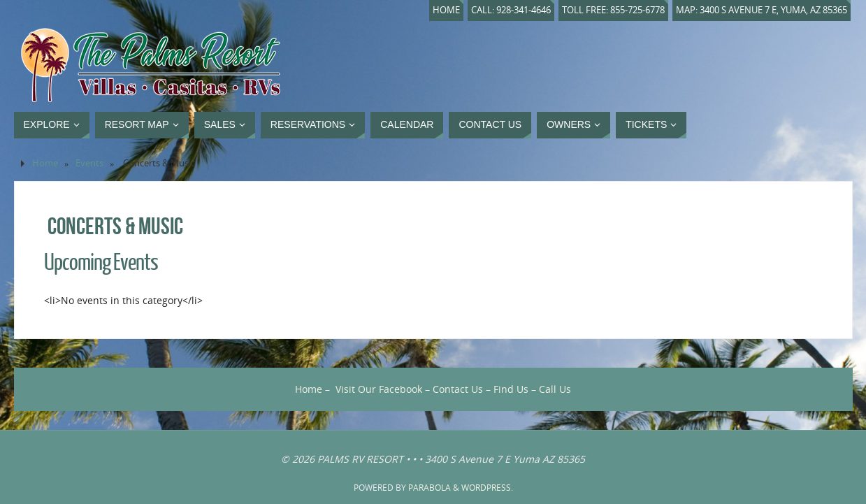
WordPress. (487, 488)
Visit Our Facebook (379, 389)
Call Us (555, 389)
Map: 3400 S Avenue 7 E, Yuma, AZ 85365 (762, 10)
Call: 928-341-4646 (511, 10)
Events (89, 163)
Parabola (430, 488)
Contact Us (458, 389)
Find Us (511, 389)
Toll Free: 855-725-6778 (613, 10)
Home (446, 10)
